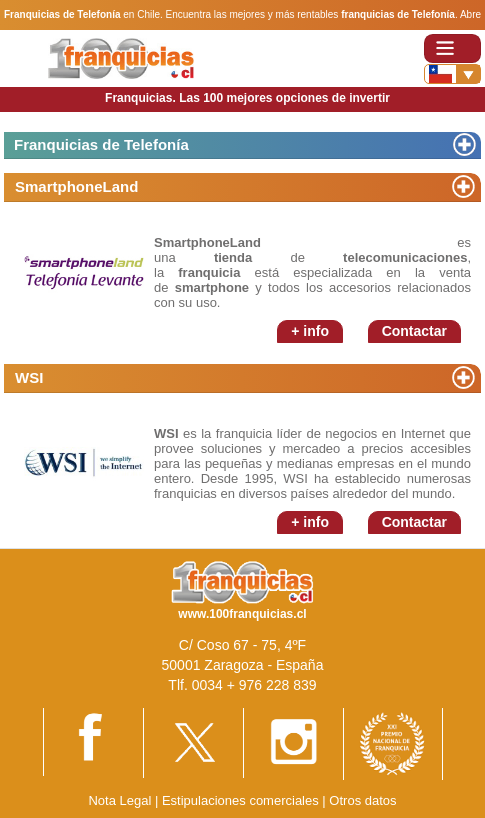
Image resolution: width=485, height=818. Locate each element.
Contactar (414, 331)
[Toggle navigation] (452, 48)
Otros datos (362, 800)
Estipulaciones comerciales (242, 800)
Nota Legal (119, 800)
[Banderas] (452, 74)
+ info (310, 331)
